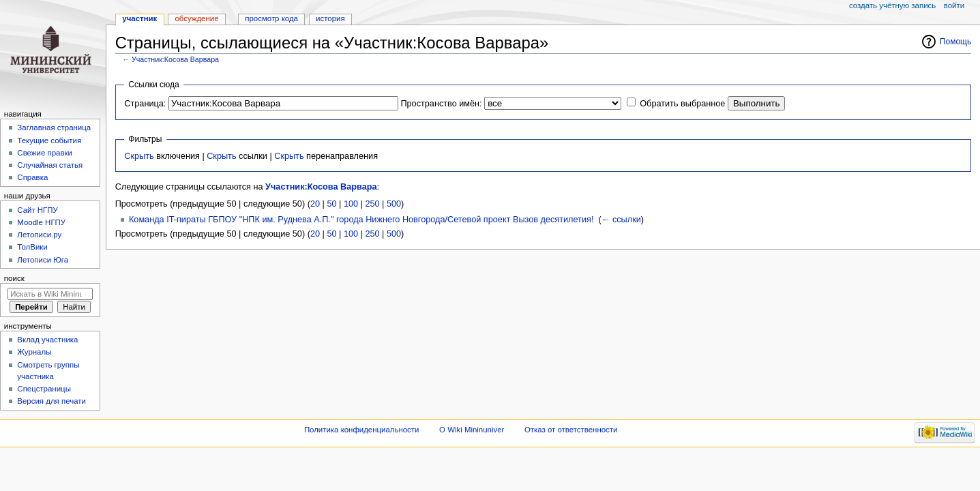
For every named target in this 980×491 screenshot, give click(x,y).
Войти (954, 5)
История (330, 18)
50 (331, 204)
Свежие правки (45, 153)
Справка (32, 177)
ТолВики (32, 247)
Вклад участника (47, 340)
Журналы (34, 352)
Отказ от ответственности (571, 430)
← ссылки (621, 220)
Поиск (14, 278)
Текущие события (49, 140)
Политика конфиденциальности (362, 430)
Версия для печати (51, 401)
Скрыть (139, 156)
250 (372, 204)
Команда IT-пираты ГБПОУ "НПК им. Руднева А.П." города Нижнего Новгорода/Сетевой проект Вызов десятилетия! (361, 220)
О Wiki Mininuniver (472, 430)
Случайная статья (50, 165)
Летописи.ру (39, 235)
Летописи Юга (43, 260)
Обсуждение (196, 18)
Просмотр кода (271, 18)
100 (351, 204)
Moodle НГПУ (41, 222)
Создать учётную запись (892, 5)
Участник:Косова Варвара (175, 59)
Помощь (956, 42)
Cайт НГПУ (37, 210)
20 (315, 204)
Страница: (145, 104)
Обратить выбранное (682, 104)
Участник (139, 18)
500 (394, 204)
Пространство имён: (441, 104)
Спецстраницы (44, 389)
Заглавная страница (54, 128)
